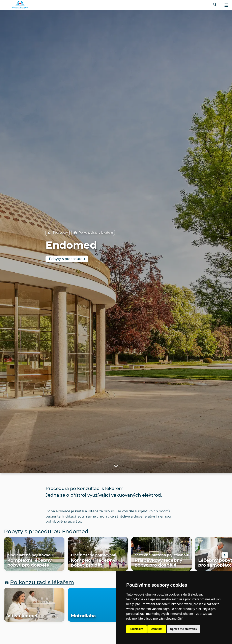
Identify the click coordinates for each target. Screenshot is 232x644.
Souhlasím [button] (136, 629)
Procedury (58, 233)
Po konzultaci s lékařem (93, 233)
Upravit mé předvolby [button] (184, 629)
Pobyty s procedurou (67, 259)
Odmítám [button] (157, 629)
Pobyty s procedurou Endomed (46, 532)
